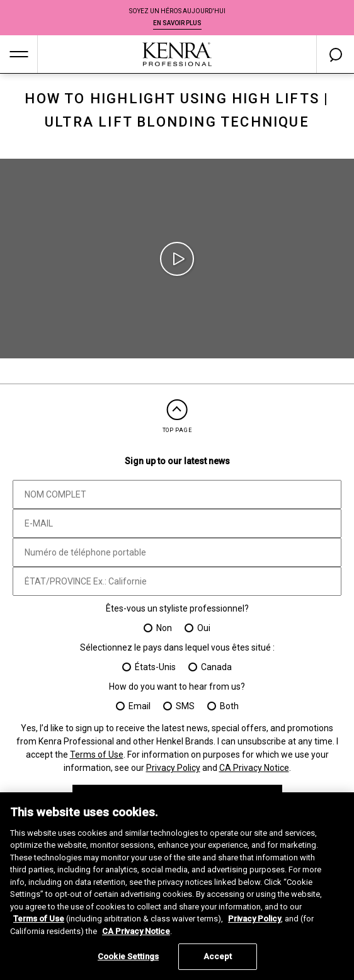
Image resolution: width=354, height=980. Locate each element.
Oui (204, 628)
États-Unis (155, 667)
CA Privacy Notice (254, 768)
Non (164, 628)
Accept (218, 956)
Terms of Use (97, 755)
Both (229, 706)
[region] (177, 886)
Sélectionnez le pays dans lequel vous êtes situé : (177, 647)
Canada (216, 667)
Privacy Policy (173, 768)
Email (140, 706)
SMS (185, 706)
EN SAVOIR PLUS (177, 23)
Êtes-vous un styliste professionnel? (177, 608)
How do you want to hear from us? (177, 687)
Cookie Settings (128, 956)
